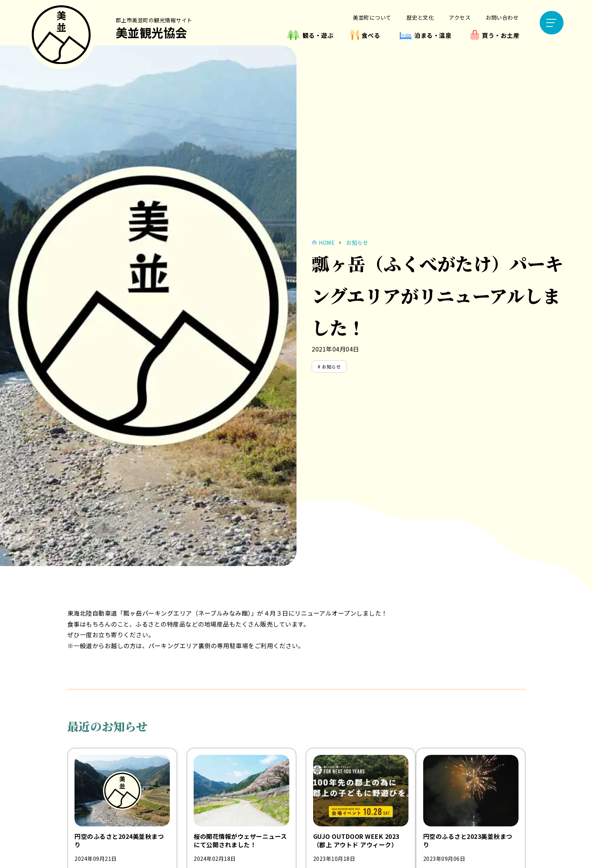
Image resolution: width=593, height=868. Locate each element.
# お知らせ (329, 366)
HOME (327, 243)
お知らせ (357, 243)
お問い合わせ (502, 17)
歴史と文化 (420, 17)
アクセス (460, 17)
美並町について (372, 17)
